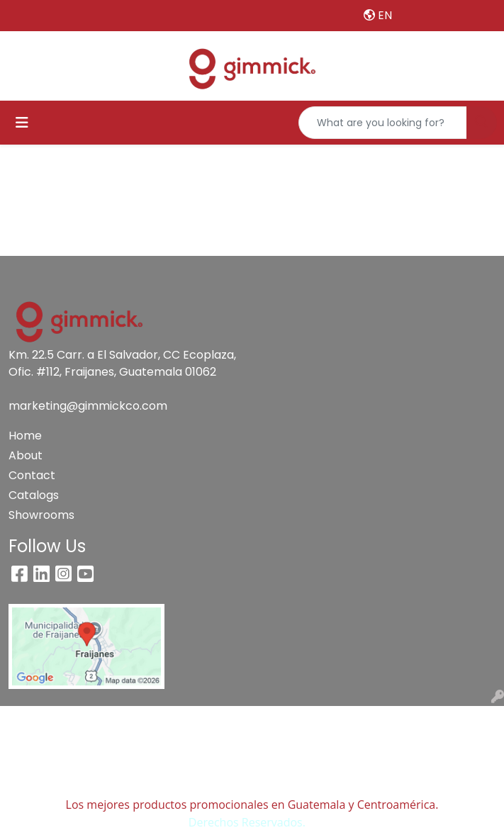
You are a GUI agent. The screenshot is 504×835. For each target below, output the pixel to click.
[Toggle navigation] (22, 123)
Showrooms (41, 515)
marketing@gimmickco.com (88, 406)
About (26, 455)
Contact (32, 475)
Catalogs (34, 495)
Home (25, 436)
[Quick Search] (383, 123)
